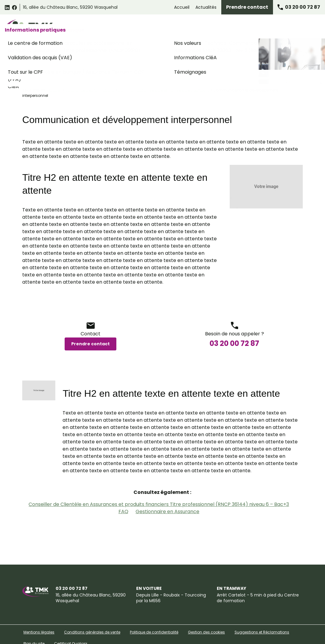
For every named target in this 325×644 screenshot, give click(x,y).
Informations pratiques (294, 28)
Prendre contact (247, 7)
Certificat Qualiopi (71, 627)
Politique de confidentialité (154, 616)
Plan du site (34, 627)
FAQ (123, 495)
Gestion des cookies (206, 616)
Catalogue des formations (87, 28)
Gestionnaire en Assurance (167, 495)
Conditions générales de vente (92, 616)
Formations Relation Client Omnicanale (159, 28)
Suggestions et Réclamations (262, 616)
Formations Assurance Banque (234, 28)
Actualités (206, 7)
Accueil (182, 7)
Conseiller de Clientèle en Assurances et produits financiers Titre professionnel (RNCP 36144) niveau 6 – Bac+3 (159, 488)
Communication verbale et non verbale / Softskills (164, 74)
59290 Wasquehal (70, 7)
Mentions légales (39, 616)
